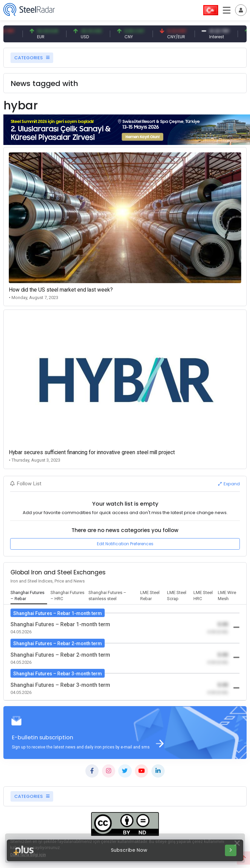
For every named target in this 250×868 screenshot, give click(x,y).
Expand (229, 484)
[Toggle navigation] (241, 10)
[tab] (29, 596)
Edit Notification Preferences (125, 544)
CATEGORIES (32, 58)
